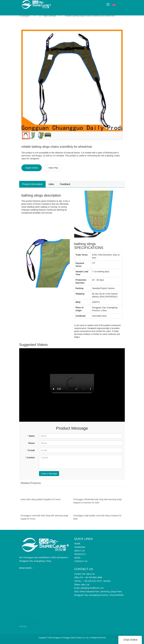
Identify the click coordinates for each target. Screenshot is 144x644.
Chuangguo (24, 16)
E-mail (31, 450)
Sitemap (23, 626)
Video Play (53, 168)
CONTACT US (31, 620)
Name (31, 436)
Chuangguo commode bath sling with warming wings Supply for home (44, 518)
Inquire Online (32, 168)
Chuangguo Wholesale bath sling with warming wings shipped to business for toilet (97, 502)
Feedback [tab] (65, 184)
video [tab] (51, 184)
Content (30, 458)
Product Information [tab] (32, 184)
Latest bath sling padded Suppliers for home (40, 500)
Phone (31, 443)
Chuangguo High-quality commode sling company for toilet (97, 518)
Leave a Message (49, 474)
